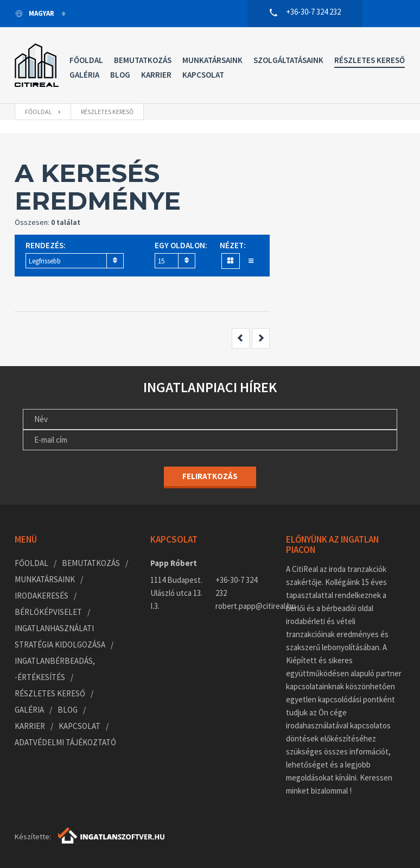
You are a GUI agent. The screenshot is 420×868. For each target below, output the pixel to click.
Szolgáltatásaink (288, 60)
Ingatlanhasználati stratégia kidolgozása (60, 636)
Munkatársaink (212, 60)
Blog (120, 75)
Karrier (156, 75)
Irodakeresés (42, 596)
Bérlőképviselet (48, 612)
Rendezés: (46, 245)
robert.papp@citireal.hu (243, 606)
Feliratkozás (210, 476)
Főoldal (86, 60)
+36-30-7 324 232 (236, 586)
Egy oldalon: (181, 245)
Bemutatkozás (143, 60)
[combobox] (75, 261)
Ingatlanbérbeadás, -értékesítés (55, 669)
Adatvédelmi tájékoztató (65, 742)
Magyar (35, 13)
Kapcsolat (203, 75)
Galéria (84, 75)
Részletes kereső (370, 60)
